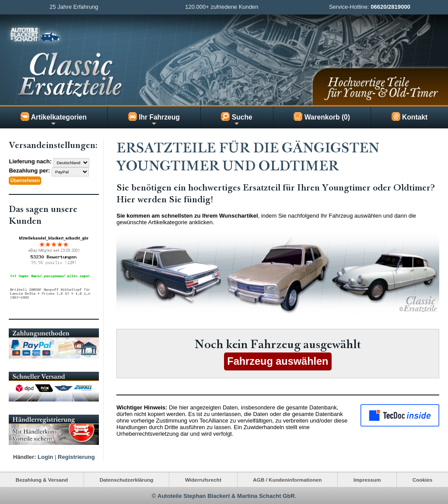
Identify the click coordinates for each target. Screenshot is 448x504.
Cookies (422, 479)
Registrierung (76, 456)
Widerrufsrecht (203, 479)
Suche (236, 120)
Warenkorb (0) (322, 116)
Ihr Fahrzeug (154, 120)
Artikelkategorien (54, 120)
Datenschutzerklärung (127, 479)
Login (45, 456)
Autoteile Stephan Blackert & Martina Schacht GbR (226, 495)
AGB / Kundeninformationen (287, 479)
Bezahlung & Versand (42, 479)
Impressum (367, 479)
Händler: (25, 456)
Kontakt (409, 116)
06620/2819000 (390, 7)
